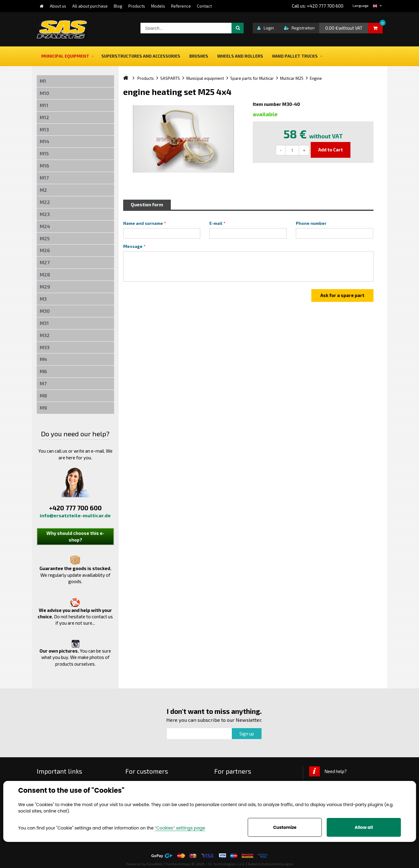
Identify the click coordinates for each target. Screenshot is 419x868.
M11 (44, 105)
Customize (285, 827)
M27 (45, 262)
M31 (44, 323)
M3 (43, 299)
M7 (43, 383)
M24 (45, 226)
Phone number (311, 223)
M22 (45, 202)
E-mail (216, 223)
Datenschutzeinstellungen (270, 864)
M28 (45, 274)
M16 (44, 165)
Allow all (364, 827)
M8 (43, 395)
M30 (45, 311)
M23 (45, 214)
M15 (44, 153)
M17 (44, 178)
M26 (45, 250)
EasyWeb (155, 864)
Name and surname (143, 223)
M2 (43, 190)
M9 (43, 408)
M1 (43, 81)
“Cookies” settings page (180, 828)
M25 (45, 238)
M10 (44, 93)
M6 (43, 371)
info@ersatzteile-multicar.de (75, 515)
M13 (44, 129)
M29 (45, 287)
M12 (44, 117)
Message (133, 246)
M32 (45, 335)
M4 (43, 359)
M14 (44, 141)
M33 (45, 347)
